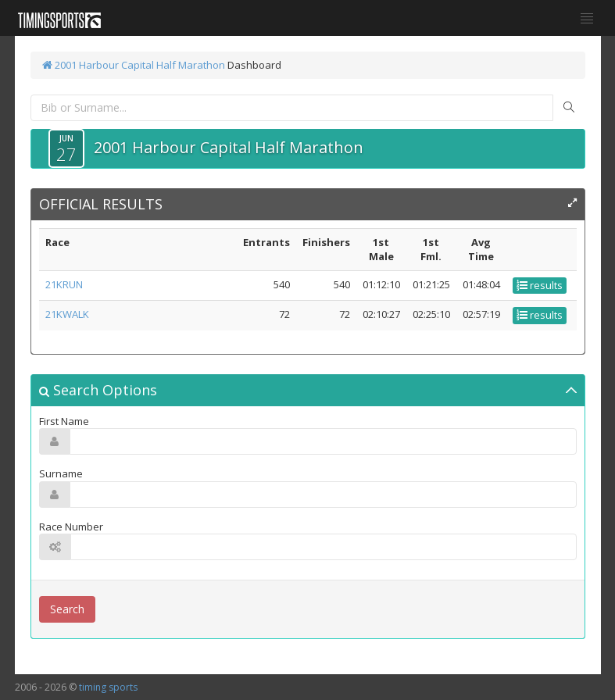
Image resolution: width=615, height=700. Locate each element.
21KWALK (67, 314)
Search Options (98, 390)
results (540, 285)
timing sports (108, 687)
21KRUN (64, 284)
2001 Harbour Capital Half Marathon (134, 65)
